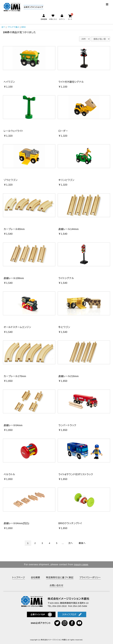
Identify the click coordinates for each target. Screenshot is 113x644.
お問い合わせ (56, 585)
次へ (71, 543)
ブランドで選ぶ (13, 27)
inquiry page (81, 564)
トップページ (19, 577)
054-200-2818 (60, 606)
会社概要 (36, 577)
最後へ (82, 543)
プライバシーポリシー (90, 577)
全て (3, 27)
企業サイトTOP (41, 615)
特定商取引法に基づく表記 (60, 577)
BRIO (23, 27)
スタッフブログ (72, 615)
